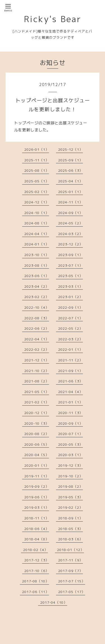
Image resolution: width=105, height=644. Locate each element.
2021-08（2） (37, 381)
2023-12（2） (71, 244)
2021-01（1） (71, 402)
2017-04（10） (54, 602)
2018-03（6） (71, 539)
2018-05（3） (71, 529)
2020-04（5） (37, 455)
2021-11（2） (71, 360)
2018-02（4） (36, 550)
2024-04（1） (37, 234)
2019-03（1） (37, 507)
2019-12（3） (71, 465)
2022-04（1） (37, 339)
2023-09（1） (71, 255)
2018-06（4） (37, 529)
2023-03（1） (71, 286)
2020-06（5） (37, 444)
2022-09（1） (71, 307)
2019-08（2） (71, 486)
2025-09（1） (71, 160)
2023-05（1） (71, 276)
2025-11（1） (37, 160)
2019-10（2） (71, 476)
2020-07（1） (71, 434)
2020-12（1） (37, 413)
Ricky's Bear (53, 19)
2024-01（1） (37, 244)
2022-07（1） (71, 318)
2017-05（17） (72, 592)
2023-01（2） (71, 297)
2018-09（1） (71, 518)
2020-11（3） (71, 413)
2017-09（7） (71, 571)
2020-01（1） (37, 465)
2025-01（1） (71, 192)
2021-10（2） (37, 371)
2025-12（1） (71, 149)
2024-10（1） (37, 213)
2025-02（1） (37, 192)
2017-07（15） (72, 581)
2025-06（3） (71, 170)
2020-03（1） (71, 455)
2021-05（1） (37, 392)
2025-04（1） (71, 181)
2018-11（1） (37, 518)
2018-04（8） (37, 539)
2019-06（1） (37, 497)
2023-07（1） (71, 265)
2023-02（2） (37, 297)
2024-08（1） (37, 223)
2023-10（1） (37, 255)
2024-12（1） (37, 202)
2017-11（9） (71, 560)
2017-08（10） (36, 581)
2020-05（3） (71, 444)
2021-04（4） (71, 392)
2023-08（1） (37, 265)
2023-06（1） (37, 276)
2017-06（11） (36, 592)
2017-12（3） (37, 560)
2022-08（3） (37, 318)
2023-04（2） (37, 286)
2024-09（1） (71, 213)
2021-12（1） (37, 360)
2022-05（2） (71, 328)
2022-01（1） (71, 349)
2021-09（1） (71, 371)
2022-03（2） (71, 339)
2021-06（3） (71, 381)
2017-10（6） (37, 571)
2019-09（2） (37, 486)
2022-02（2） (37, 349)
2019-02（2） (71, 507)
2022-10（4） (37, 307)
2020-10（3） (37, 423)
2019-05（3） (71, 497)
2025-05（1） (37, 181)
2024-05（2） (71, 223)
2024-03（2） (71, 234)
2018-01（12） (71, 550)
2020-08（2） (37, 434)
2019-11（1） (37, 476)
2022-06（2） (37, 328)
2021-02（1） (37, 402)
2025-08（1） (37, 170)
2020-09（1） (71, 423)
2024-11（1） (71, 202)
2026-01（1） (37, 149)
